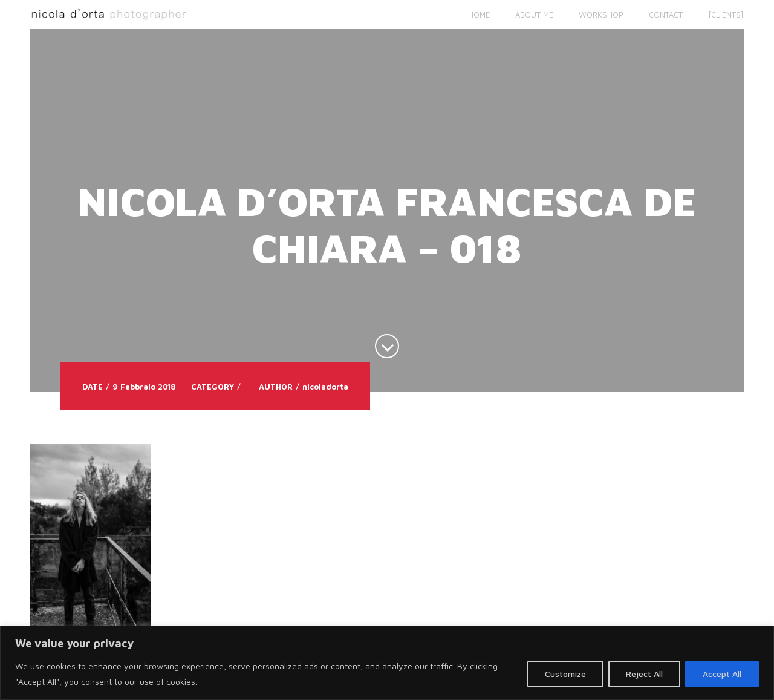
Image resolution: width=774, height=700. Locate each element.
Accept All (722, 674)
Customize (565, 674)
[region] (387, 663)
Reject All (644, 674)
